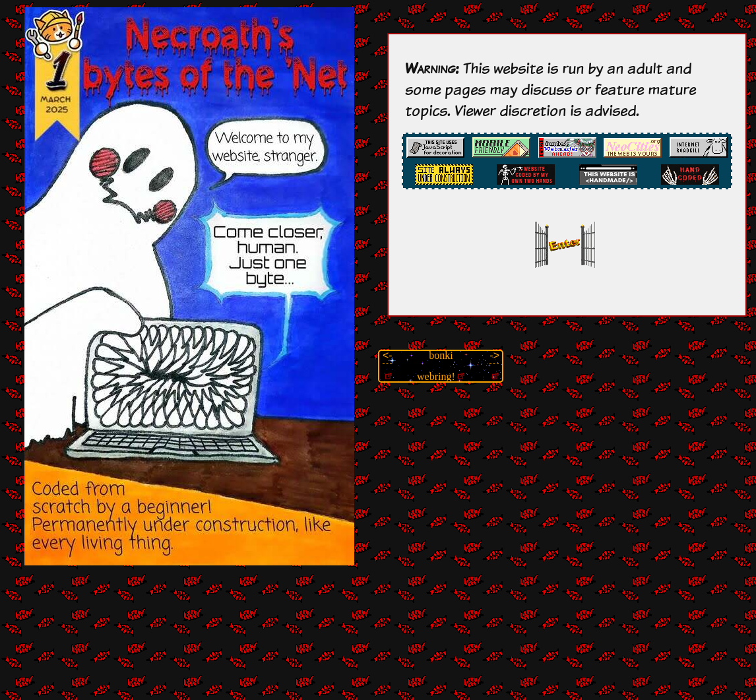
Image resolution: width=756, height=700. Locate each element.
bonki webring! (436, 366)
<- (388, 355)
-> (494, 355)
